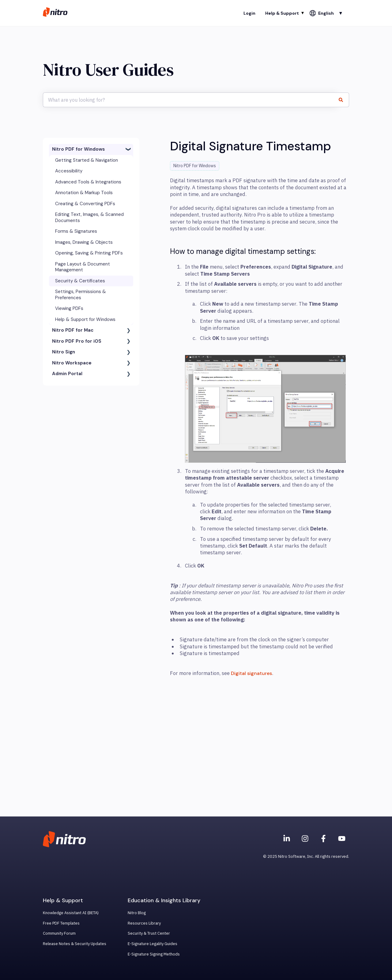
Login (249, 13)
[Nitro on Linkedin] (287, 839)
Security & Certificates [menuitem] (80, 281)
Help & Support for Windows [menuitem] (85, 319)
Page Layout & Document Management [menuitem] (83, 267)
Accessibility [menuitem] (69, 171)
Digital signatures (251, 673)
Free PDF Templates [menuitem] (61, 923)
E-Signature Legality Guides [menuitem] (153, 944)
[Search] (343, 100)
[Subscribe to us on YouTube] (342, 839)
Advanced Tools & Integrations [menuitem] (88, 182)
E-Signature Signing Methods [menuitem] (154, 954)
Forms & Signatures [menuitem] (76, 231)
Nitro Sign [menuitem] (64, 352)
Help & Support (282, 13)
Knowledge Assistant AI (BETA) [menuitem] (71, 913)
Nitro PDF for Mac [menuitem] (73, 330)
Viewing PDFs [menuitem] (69, 308)
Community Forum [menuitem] (59, 933)
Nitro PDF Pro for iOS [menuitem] (77, 341)
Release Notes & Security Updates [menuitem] (75, 944)
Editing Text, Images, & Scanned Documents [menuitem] (89, 217)
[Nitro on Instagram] (305, 839)
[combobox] (190, 100)
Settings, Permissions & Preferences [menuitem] (81, 295)
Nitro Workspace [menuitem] (72, 363)
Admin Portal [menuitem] (67, 374)
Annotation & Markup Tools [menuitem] (84, 193)
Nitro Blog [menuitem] (137, 913)
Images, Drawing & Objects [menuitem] (84, 242)
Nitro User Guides (108, 70)
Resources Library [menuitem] (144, 923)
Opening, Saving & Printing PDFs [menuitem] (89, 253)
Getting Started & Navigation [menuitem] (87, 160)
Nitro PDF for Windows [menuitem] (78, 149)
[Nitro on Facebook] (323, 839)
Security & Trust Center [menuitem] (149, 933)
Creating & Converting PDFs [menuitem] (85, 204)
